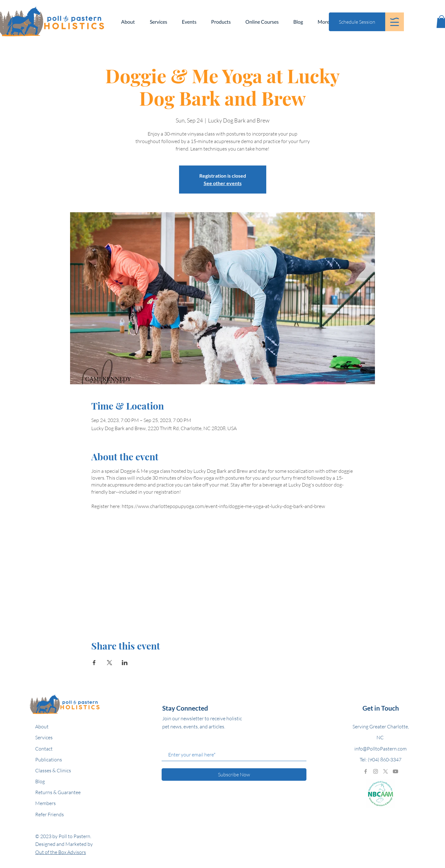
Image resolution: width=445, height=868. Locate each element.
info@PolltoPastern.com (381, 749)
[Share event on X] (109, 663)
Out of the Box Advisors (61, 852)
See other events (223, 183)
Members (45, 803)
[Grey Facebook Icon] (366, 771)
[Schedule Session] (357, 22)
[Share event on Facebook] (94, 663)
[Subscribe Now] (234, 774)
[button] (395, 22)
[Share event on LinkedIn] (125, 663)
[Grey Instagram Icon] (376, 771)
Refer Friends (50, 814)
